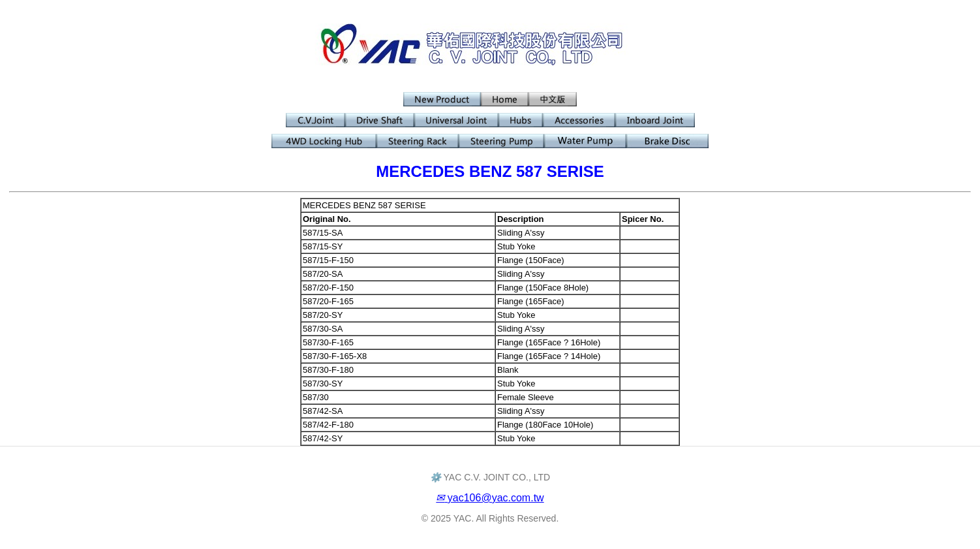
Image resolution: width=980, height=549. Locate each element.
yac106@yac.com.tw (490, 498)
